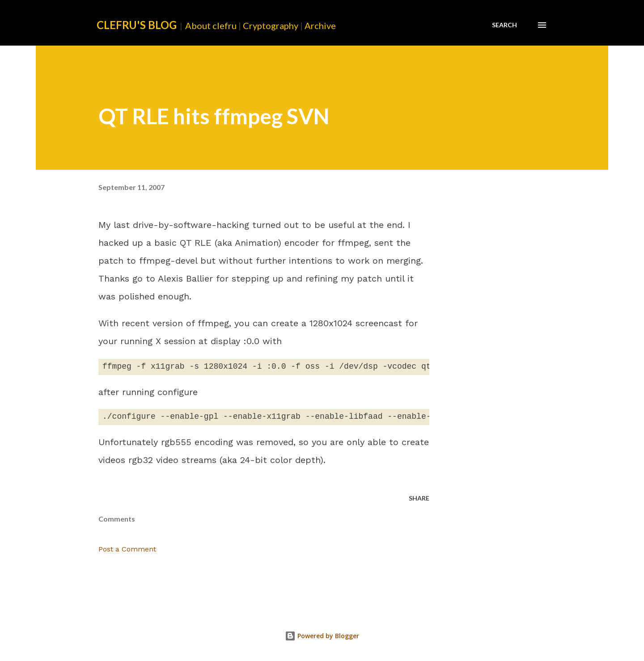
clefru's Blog (137, 25)
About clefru (211, 25)
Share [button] (419, 498)
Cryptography (271, 25)
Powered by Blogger (322, 636)
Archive (320, 25)
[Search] (504, 25)
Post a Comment (127, 549)
